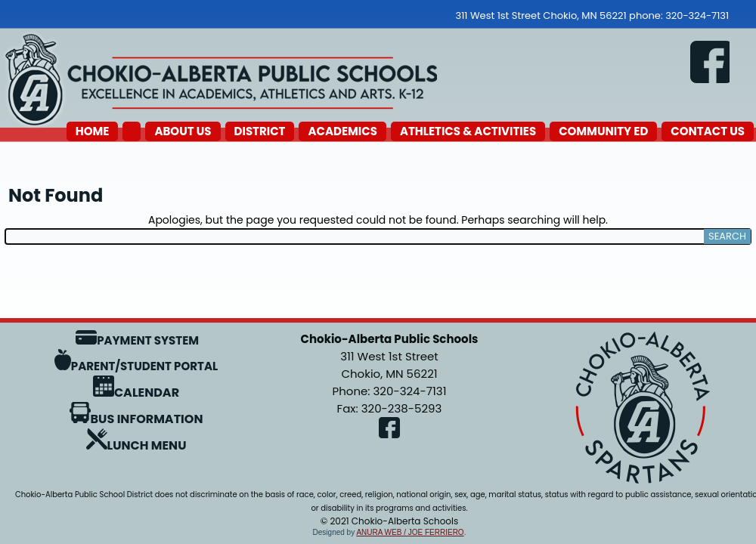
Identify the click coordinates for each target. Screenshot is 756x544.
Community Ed (603, 131)
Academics (342, 131)
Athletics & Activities (468, 131)
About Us (183, 131)
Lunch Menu (136, 445)
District (260, 131)
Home (93, 131)
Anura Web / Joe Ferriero (410, 532)
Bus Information (136, 419)
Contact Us (708, 131)
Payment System (137, 340)
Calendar (136, 393)
